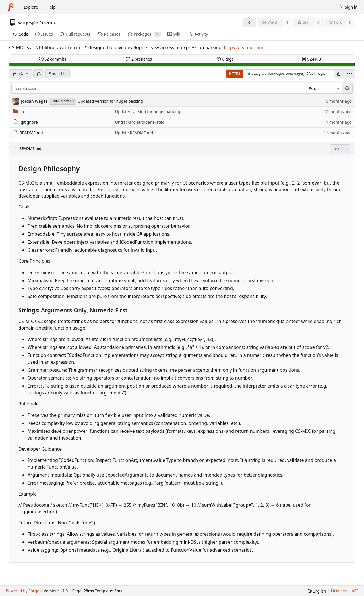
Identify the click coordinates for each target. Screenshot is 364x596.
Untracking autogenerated (140, 122)
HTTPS (235, 73)
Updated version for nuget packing (110, 101)
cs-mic (49, 22)
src (19, 112)
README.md (28, 133)
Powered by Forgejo (24, 591)
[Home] (11, 7)
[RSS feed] (250, 22)
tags (225, 59)
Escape (340, 149)
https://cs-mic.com (244, 47)
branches (139, 59)
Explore (31, 7)
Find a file (58, 74)
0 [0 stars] (318, 22)
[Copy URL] (339, 74)
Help (51, 7)
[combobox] (323, 88)
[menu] (349, 74)
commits (53, 59)
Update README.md (134, 133)
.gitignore (25, 122)
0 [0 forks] (350, 22)
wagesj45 (28, 22)
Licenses (339, 591)
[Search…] (347, 88)
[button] (39, 74)
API (355, 591)
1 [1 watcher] (287, 22)
